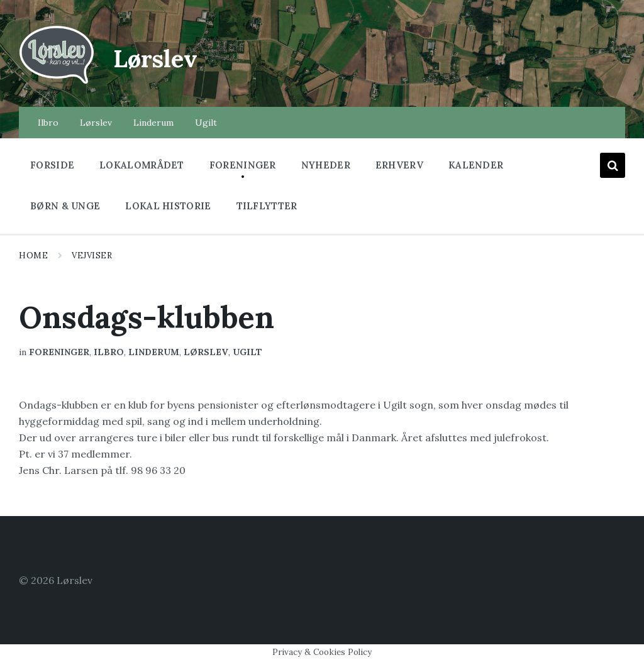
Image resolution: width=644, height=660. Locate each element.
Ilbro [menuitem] (48, 123)
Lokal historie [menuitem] (168, 206)
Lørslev (167, 56)
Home (33, 256)
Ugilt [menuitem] (206, 123)
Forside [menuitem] (52, 165)
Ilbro (109, 352)
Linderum (154, 352)
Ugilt (247, 352)
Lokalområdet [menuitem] (142, 165)
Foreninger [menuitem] (243, 165)
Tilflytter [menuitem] (267, 206)
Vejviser (92, 256)
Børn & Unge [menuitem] (65, 206)
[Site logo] (57, 82)
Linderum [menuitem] (153, 123)
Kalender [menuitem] (476, 165)
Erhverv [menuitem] (399, 165)
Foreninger (59, 352)
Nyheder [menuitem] (326, 165)
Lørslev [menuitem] (96, 123)
